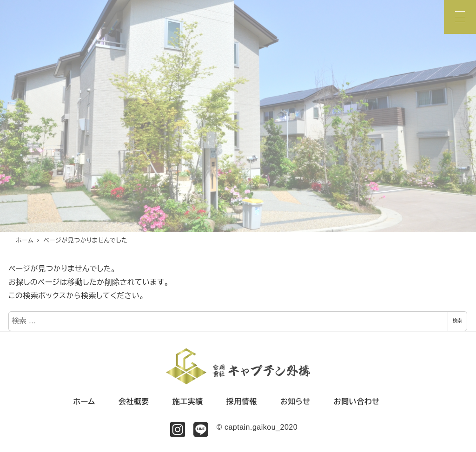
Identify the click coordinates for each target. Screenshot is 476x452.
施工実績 (188, 402)
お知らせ (295, 402)
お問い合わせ (357, 402)
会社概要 (134, 402)
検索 (457, 321)
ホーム (84, 402)
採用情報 (242, 402)
